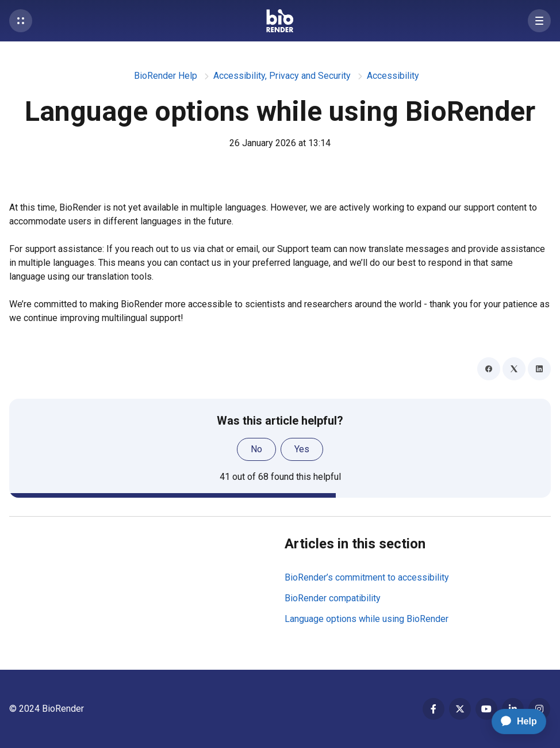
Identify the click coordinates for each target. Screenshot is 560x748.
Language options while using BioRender (367, 619)
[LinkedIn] (539, 369)
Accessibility (393, 76)
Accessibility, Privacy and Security (282, 76)
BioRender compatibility (333, 598)
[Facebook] (489, 369)
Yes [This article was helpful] (302, 449)
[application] (514, 722)
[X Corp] (514, 369)
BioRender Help (166, 76)
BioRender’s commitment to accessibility (367, 577)
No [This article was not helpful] (256, 449)
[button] (21, 21)
